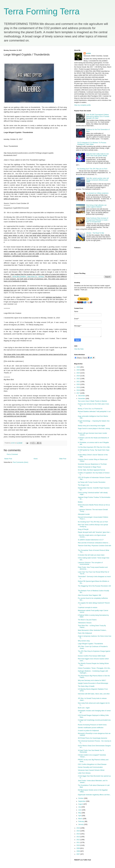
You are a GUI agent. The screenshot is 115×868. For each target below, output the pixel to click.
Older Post (63, 459)
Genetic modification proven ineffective (91, 728)
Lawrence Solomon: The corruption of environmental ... (90, 563)
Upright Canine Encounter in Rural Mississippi (93, 683)
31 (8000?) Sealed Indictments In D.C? (91, 540)
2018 (78, 390)
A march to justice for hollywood (88, 731)
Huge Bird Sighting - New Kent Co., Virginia (28, 277)
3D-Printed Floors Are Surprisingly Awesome (93, 738)
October (81, 798)
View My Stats (79, 349)
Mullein (80, 502)
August (81, 804)
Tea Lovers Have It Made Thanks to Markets (92, 401)
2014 (78, 834)
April (80, 816)
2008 (78, 851)
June (80, 810)
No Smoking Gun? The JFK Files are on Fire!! (92, 169)
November (82, 399)
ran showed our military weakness (97, 193)
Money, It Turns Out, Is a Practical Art (90, 409)
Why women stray (84, 641)
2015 (78, 831)
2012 (78, 840)
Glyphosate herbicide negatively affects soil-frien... (94, 795)
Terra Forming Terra (42, 11)
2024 (78, 373)
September (82, 801)
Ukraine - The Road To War (95, 233)
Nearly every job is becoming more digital (91, 426)
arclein (88, 53)
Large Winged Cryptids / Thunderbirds (90, 644)
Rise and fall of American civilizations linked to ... (94, 543)
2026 (78, 367)
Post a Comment (12, 454)
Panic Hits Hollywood (85, 633)
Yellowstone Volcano (85, 623)
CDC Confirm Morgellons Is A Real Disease (92, 764)
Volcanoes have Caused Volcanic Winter (91, 770)
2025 (78, 370)
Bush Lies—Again (84, 708)
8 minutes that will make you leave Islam (91, 555)
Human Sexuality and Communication (90, 767)
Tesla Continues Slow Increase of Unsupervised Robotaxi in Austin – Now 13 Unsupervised (98, 220)
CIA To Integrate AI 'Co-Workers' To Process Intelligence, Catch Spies (92, 143)
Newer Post (8, 459)
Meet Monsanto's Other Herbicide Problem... (92, 630)
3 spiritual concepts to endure (88, 608)
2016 (78, 828)
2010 (78, 845)
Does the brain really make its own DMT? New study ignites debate (98, 155)
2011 (78, 842)
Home (36, 459)
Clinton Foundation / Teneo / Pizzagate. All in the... (94, 668)
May (80, 813)
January (81, 824)
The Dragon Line (83, 485)
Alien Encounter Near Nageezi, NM (89, 595)
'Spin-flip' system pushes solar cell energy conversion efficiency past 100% (97, 180)
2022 (78, 379)
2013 (78, 837)
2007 (78, 854)
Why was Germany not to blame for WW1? (92, 680)
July (80, 807)
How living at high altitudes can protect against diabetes (96, 206)
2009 (78, 848)
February (81, 821)
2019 (78, 387)
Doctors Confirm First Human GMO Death (92, 656)
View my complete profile (82, 105)
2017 (78, 393)
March (81, 819)
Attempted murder (84, 514)
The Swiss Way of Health (86, 686)
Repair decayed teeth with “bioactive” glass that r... (95, 532)
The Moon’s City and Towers (87, 620)
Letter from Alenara (84, 773)
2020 (78, 384)
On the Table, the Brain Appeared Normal (91, 470)
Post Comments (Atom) (20, 462)
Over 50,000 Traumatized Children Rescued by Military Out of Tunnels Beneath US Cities (98, 116)
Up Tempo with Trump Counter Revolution (92, 482)
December (82, 396)
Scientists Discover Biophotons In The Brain (92, 464)
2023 (78, 376)
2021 (78, 382)
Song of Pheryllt (83, 529)
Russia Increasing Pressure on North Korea (92, 725)
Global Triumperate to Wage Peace (89, 467)
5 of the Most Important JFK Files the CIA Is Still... (94, 447)
